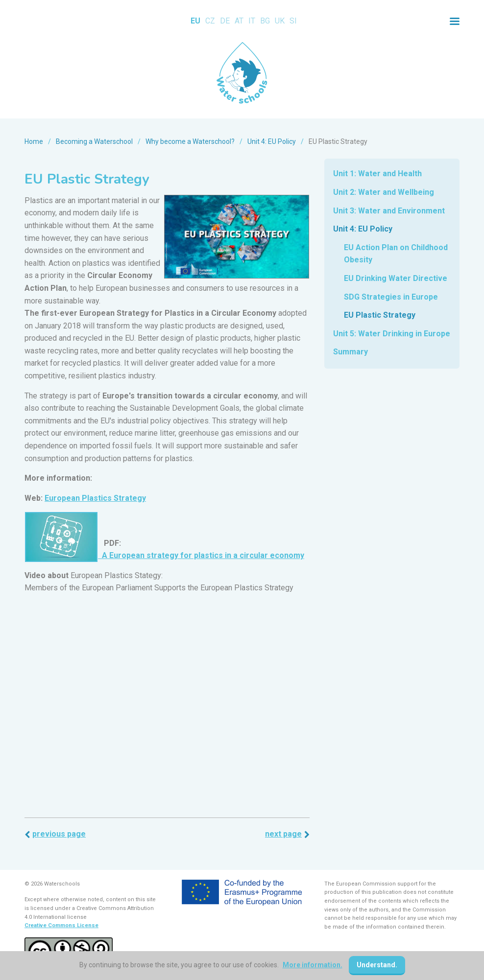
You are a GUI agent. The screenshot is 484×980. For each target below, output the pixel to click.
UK (280, 21)
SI (293, 21)
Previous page (59, 834)
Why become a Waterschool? (190, 141)
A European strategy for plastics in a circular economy (201, 555)
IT (252, 21)
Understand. (377, 965)
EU (195, 21)
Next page (283, 834)
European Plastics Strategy (95, 498)
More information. (313, 965)
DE (225, 21)
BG (265, 21)
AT (239, 21)
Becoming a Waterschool (94, 141)
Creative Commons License (61, 925)
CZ (210, 21)
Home (34, 141)
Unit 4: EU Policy (272, 141)
